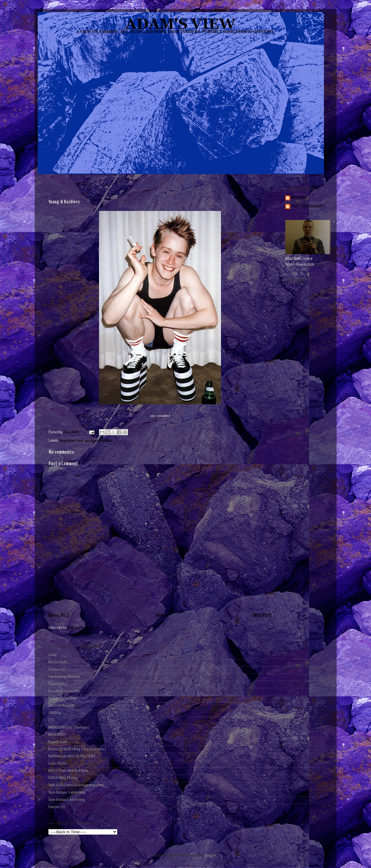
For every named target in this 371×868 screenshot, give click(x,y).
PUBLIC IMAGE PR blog (63, 778)
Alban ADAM (299, 198)
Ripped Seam (58, 742)
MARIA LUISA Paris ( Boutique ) (69, 728)
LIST (51, 720)
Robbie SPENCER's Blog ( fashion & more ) (77, 749)
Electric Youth (58, 662)
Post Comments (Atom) (84, 628)
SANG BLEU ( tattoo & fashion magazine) (76, 785)
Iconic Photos (58, 764)
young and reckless (99, 441)
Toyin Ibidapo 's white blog (67, 793)
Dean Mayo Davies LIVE (64, 691)
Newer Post (59, 616)
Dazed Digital (58, 684)
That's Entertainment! (307, 206)
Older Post (262, 616)
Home (161, 616)
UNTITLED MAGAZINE (62, 706)
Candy (53, 655)
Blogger (210, 856)
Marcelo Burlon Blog (62, 699)
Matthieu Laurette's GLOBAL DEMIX (72, 756)
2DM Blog (55, 713)
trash (80, 441)
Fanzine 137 (57, 670)
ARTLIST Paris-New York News (69, 771)
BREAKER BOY (57, 735)
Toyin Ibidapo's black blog (67, 800)
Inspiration (67, 441)
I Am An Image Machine (64, 677)
